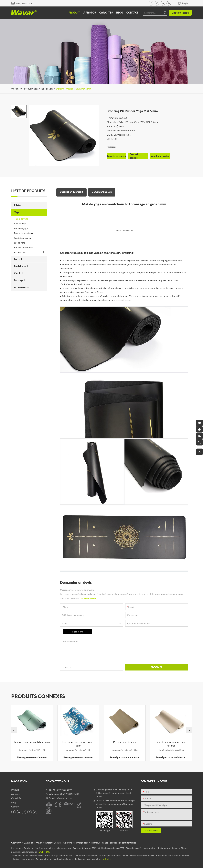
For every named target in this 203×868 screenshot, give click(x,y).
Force (18, 259)
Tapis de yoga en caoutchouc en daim (78, 744)
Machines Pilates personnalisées (28, 855)
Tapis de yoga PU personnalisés (141, 848)
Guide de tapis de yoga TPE (111, 848)
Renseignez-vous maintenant (32, 757)
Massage (20, 280)
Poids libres (21, 266)
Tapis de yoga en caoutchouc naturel (171, 744)
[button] (14, 730)
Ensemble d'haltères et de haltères (173, 855)
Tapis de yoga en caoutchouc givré (32, 742)
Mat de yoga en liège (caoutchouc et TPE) (77, 848)
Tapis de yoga (47, 89)
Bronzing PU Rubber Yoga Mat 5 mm (73, 89)
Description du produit (71, 192)
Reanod (105, 843)
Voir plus (44, 852)
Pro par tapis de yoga (125, 742)
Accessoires (29, 252)
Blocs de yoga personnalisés (59, 855)
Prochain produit (134, 156)
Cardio (19, 273)
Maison (18, 89)
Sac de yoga (20, 243)
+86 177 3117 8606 (69, 794)
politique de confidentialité (123, 843)
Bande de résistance (24, 233)
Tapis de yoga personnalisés (88, 859)
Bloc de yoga (20, 223)
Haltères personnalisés (23, 859)
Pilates (19, 205)
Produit (74, 13)
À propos (90, 13)
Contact (132, 13)
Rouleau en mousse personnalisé (139, 855)
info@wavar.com (24, 3)
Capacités (106, 13)
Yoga (36, 89)
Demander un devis (102, 192)
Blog (120, 13)
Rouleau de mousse (23, 247)
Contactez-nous (57, 781)
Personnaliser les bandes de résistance (55, 859)
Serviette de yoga (22, 238)
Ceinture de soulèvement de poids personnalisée (98, 855)
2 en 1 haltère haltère (45, 848)
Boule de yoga (21, 228)
